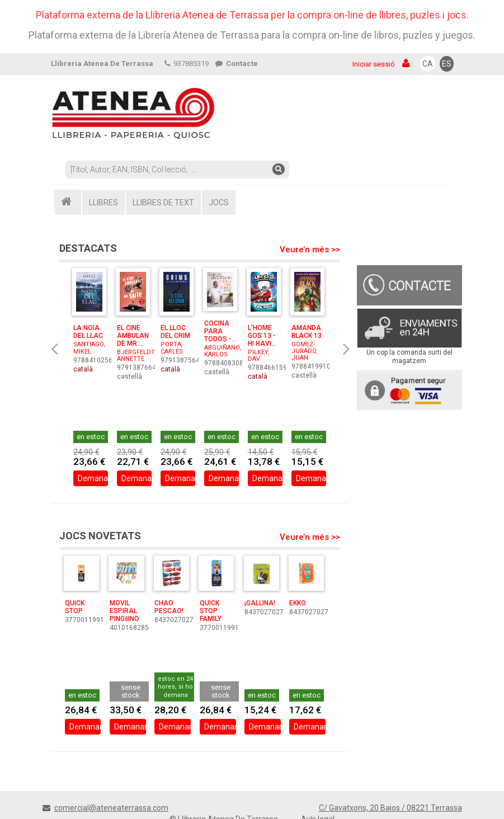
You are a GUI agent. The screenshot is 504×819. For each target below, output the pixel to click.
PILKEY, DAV (259, 356)
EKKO (298, 603)
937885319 (187, 63)
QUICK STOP (75, 607)
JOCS (219, 203)
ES (447, 64)
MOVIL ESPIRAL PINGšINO (124, 611)
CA (428, 64)
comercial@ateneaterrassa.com (111, 808)
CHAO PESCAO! (169, 607)
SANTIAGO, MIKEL (89, 348)
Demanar (93, 480)
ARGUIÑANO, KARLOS (223, 351)
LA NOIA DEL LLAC (88, 332)
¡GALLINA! (260, 603)
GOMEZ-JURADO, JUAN (305, 351)
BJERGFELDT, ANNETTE (136, 356)
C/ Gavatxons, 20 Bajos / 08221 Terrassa (390, 808)
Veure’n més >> (310, 250)
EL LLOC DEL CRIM (175, 332)
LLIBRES (103, 203)
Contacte (237, 63)
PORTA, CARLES (172, 348)
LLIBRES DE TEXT (163, 203)
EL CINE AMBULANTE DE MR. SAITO (137, 340)
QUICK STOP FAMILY (211, 611)
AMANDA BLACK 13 (307, 332)
